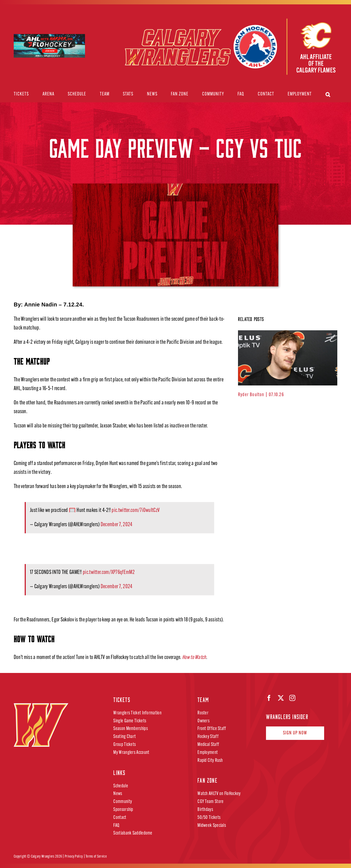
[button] (328, 95)
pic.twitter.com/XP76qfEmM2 (109, 573)
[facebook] (269, 698)
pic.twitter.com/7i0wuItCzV (136, 511)
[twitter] (281, 698)
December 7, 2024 (117, 525)
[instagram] (292, 698)
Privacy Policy (74, 857)
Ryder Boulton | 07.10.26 (261, 395)
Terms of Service (96, 857)
